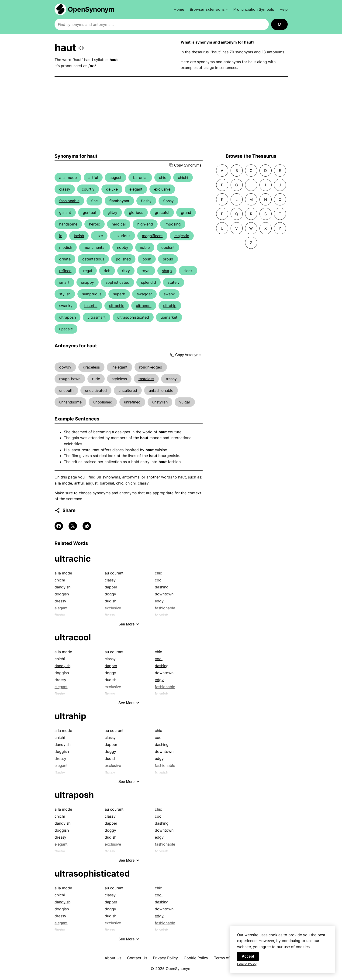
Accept (248, 960)
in (61, 236)
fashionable (69, 201)
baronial (140, 178)
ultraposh (67, 317)
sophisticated (117, 282)
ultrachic (117, 306)
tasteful (91, 306)
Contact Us (137, 958)
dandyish (62, 587)
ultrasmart (97, 317)
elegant (136, 189)
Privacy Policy (165, 958)
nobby (123, 247)
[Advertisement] (171, 115)
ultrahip (170, 306)
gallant (65, 212)
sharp (167, 271)
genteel (89, 212)
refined (65, 271)
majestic (182, 236)
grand (186, 212)
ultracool (144, 306)
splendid (149, 282)
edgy (159, 601)
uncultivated (96, 390)
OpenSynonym (91, 9)
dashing (162, 587)
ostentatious (93, 259)
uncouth (66, 390)
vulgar (185, 402)
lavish (79, 236)
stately (174, 282)
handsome (68, 224)
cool (159, 580)
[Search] (279, 24)
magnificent (152, 236)
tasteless (146, 379)
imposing (173, 224)
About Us (113, 958)
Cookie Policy (196, 958)
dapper (111, 587)
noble (145, 247)
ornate (65, 259)
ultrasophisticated (133, 317)
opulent (168, 247)
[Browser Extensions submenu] (209, 9)
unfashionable (161, 390)
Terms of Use (226, 958)
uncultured (128, 390)
